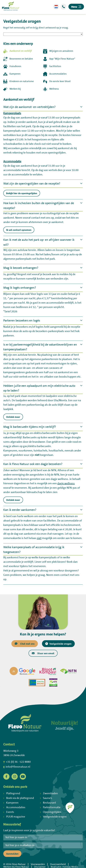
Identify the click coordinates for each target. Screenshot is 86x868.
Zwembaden (49, 794)
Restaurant (48, 803)
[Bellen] (63, 7)
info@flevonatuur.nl (17, 767)
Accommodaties (14, 807)
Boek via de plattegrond (19, 798)
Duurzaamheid (58, 864)
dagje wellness (66, 484)
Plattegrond (12, 794)
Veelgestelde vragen (58, 644)
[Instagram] (15, 776)
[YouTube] (23, 776)
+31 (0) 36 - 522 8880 (17, 762)
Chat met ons (25, 644)
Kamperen (11, 803)
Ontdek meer (13, 417)
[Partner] (22, 671)
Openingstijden (51, 812)
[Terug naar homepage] (11, 7)
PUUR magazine (14, 817)
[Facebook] (6, 776)
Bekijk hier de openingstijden (22, 193)
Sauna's (46, 798)
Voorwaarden (38, 864)
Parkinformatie (50, 807)
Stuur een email (43, 653)
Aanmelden (12, 854)
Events (9, 812)
